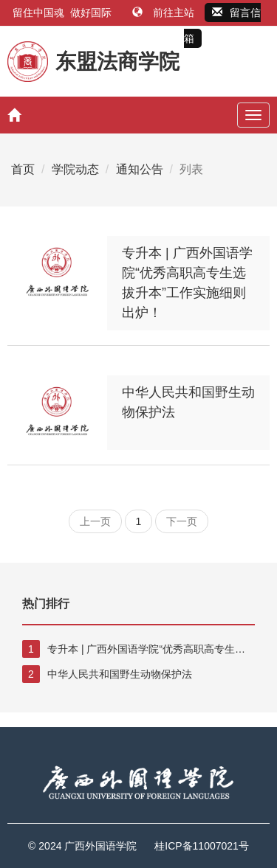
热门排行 (46, 604)
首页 (23, 169)
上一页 (95, 521)
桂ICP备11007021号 (202, 846)
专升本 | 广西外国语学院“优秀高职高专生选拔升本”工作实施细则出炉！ (134, 649)
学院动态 (75, 169)
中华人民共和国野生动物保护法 (107, 674)
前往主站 (165, 13)
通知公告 (140, 169)
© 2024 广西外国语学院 (82, 846)
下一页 (182, 521)
